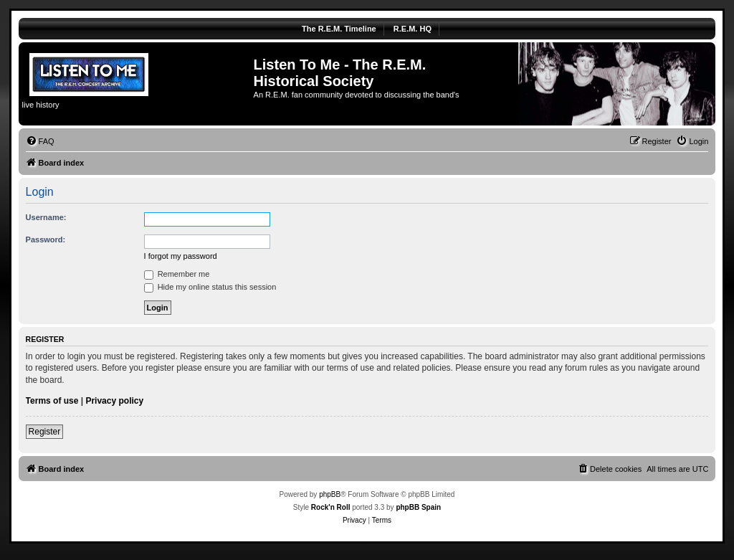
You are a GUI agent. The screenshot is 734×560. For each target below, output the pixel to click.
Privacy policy (114, 401)
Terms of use (52, 401)
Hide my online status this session (210, 287)
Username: (46, 217)
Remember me (177, 274)
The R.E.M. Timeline (339, 29)
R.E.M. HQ (413, 29)
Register (45, 432)
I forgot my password (181, 256)
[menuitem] (40, 141)
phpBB (330, 494)
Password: (46, 239)
